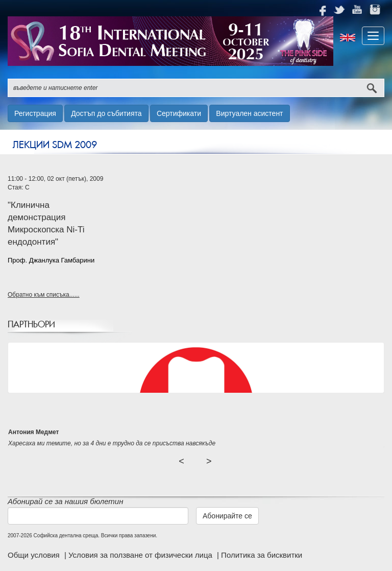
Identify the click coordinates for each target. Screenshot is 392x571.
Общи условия (35, 555)
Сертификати (179, 113)
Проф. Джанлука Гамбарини (51, 260)
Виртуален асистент (249, 113)
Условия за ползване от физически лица (141, 555)
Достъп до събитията (106, 113)
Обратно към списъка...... (44, 295)
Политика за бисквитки (262, 555)
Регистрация (35, 113)
